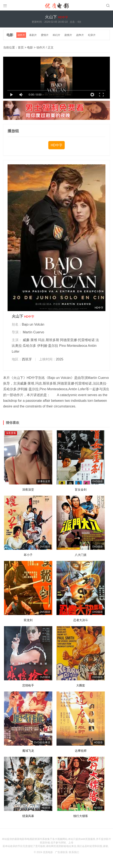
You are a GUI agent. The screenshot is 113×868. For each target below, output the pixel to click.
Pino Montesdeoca (73, 346)
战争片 (80, 35)
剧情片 (68, 35)
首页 (21, 47)
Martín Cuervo (33, 332)
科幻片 (56, 35)
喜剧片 (33, 35)
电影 (10, 35)
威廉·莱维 (30, 340)
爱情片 (45, 35)
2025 (60, 359)
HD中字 (56, 145)
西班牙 (27, 359)
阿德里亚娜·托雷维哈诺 (77, 340)
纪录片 (92, 35)
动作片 (21, 35)
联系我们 (74, 852)
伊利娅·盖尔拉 (48, 346)
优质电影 (48, 852)
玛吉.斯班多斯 (49, 340)
